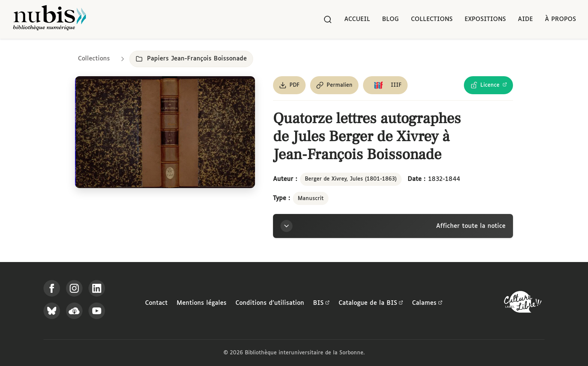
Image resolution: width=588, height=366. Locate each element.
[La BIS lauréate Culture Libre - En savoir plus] (523, 303)
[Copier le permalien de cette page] (334, 85)
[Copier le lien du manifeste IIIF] (385, 85)
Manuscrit (311, 199)
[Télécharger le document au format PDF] (289, 85)
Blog (391, 19)
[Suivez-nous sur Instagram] (74, 288)
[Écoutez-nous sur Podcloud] (74, 311)
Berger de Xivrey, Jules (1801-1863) (351, 179)
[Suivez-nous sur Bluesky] (52, 311)
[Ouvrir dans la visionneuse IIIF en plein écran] (165, 132)
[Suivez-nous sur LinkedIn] (97, 288)
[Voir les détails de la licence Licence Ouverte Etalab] (488, 85)
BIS (321, 303)
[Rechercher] (328, 20)
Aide (525, 19)
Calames (427, 303)
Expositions (485, 19)
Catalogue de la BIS (371, 303)
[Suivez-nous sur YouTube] (97, 311)
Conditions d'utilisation (270, 303)
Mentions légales (202, 303)
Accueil (357, 19)
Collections (432, 19)
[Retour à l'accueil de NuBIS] (49, 19)
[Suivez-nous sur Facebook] (52, 288)
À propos (560, 19)
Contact (156, 303)
